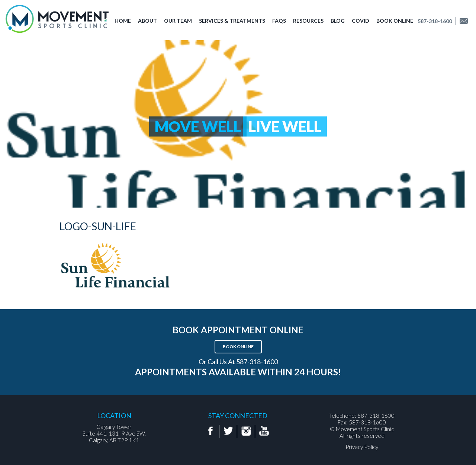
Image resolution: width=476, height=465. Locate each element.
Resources (308, 21)
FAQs (279, 21)
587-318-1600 (435, 21)
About (147, 21)
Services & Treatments (232, 21)
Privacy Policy (362, 447)
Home (123, 21)
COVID (361, 21)
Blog (338, 21)
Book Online (395, 21)
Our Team (178, 21)
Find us (466, 21)
